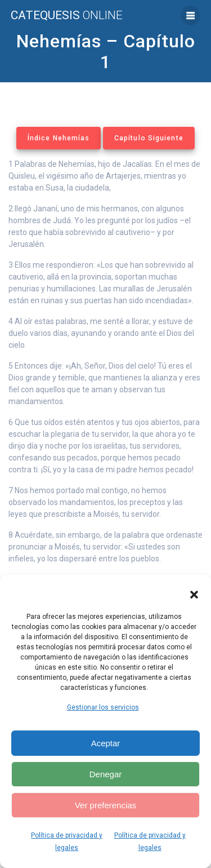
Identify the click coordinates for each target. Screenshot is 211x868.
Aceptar (106, 743)
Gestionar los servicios (103, 707)
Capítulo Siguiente (149, 138)
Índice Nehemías (59, 138)
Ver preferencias (105, 805)
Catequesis (67, 15)
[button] (194, 595)
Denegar (106, 774)
